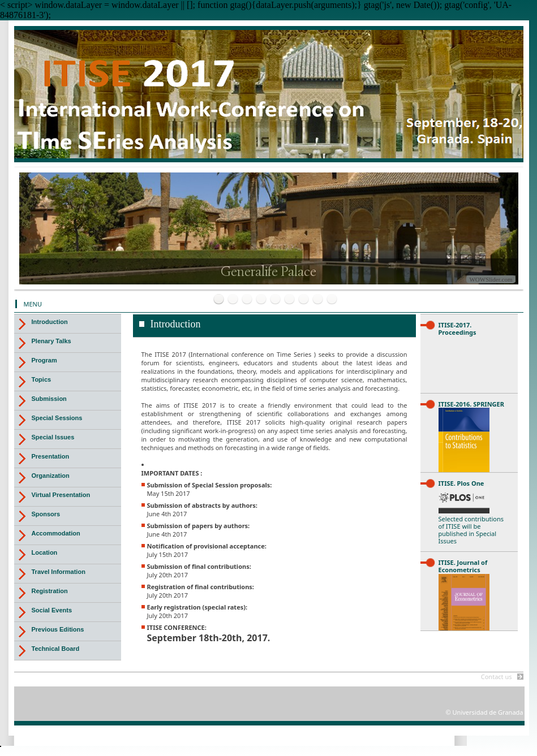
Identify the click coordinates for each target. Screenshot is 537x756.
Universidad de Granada (393, 57)
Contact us (497, 677)
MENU (33, 304)
